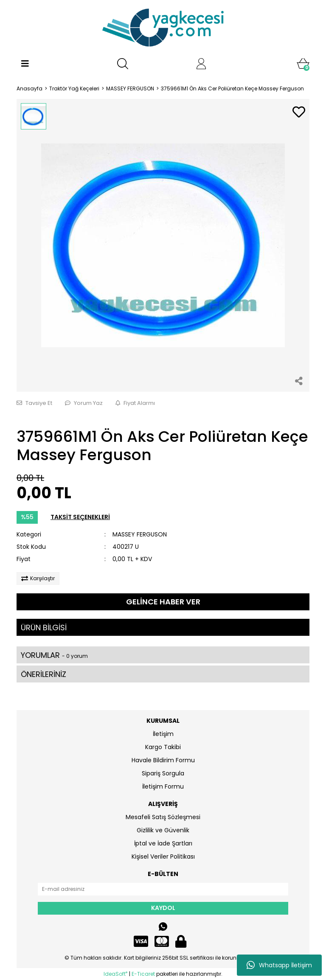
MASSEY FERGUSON (140, 534)
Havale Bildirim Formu (163, 760)
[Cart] (303, 64)
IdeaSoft (115, 974)
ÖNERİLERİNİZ (44, 674)
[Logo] (163, 28)
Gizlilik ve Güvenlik (163, 830)
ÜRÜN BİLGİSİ (44, 628)
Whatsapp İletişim (279, 965)
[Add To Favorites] (299, 113)
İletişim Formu (163, 786)
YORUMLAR (54, 655)
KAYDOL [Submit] (163, 908)
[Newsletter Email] (163, 889)
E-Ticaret (143, 974)
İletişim (163, 734)
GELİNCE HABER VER (163, 602)
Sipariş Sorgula (163, 773)
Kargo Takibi (163, 747)
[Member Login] (201, 64)
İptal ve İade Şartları (163, 843)
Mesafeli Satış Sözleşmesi (163, 817)
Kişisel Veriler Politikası (163, 856)
